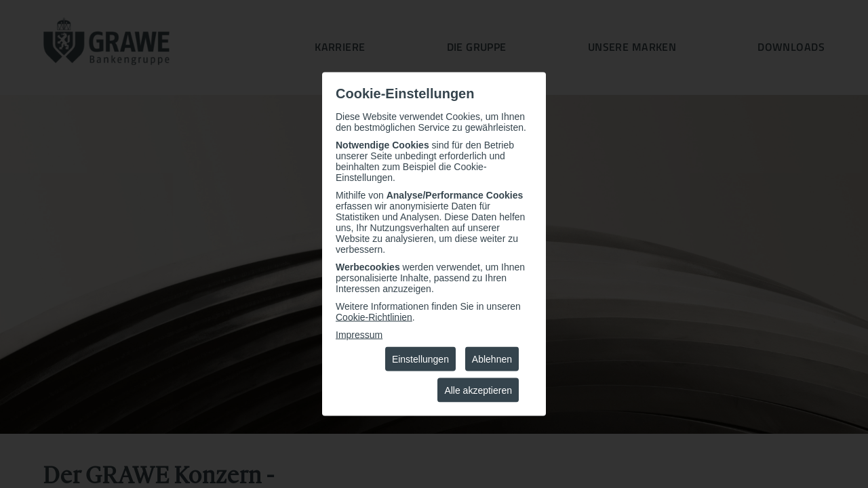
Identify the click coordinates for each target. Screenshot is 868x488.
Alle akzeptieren (478, 390)
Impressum (359, 335)
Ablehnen (492, 359)
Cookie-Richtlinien (374, 317)
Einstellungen (420, 359)
